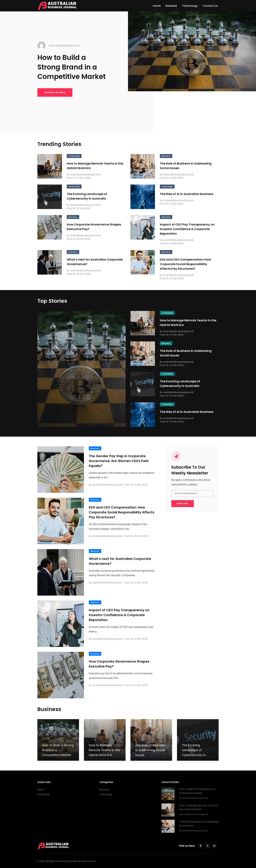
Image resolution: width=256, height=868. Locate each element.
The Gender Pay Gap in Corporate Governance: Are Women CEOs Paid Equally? (119, 461)
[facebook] (201, 846)
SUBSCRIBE (183, 504)
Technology (190, 6)
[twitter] (208, 846)
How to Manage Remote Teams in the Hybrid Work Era (104, 750)
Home (157, 6)
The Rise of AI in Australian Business (187, 194)
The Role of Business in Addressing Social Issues (150, 750)
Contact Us (210, 6)
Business (171, 6)
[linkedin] (214, 846)
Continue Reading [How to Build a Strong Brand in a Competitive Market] (55, 92)
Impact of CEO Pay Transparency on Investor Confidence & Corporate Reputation (187, 229)
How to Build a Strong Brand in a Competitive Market (72, 67)
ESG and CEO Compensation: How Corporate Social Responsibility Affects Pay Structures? (185, 264)
